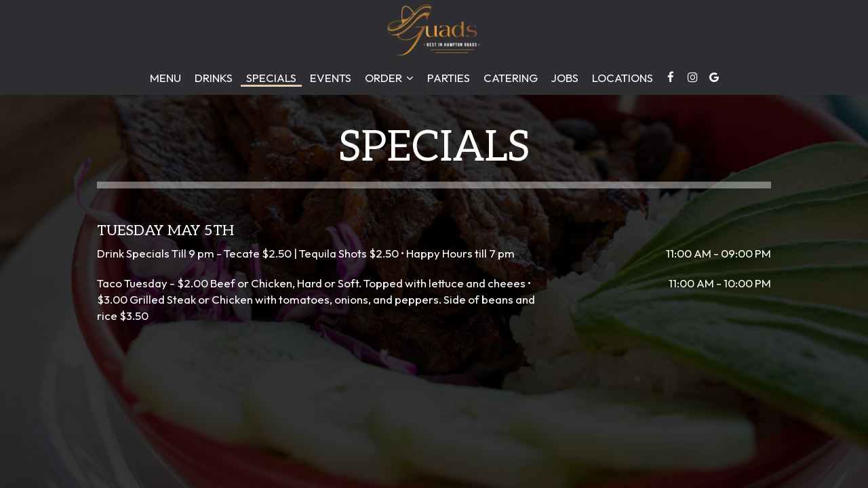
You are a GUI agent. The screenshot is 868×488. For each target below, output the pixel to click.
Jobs (565, 78)
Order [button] (389, 78)
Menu (165, 78)
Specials (271, 78)
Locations (623, 78)
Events (331, 78)
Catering (511, 78)
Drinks (214, 78)
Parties (449, 78)
